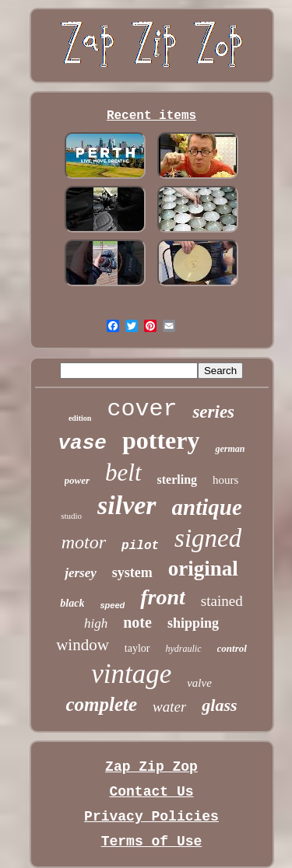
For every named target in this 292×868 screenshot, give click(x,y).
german (230, 449)
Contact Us (151, 792)
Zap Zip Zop (151, 767)
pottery (161, 440)
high (96, 623)
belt (123, 472)
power (77, 480)
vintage (131, 674)
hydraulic (184, 649)
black (72, 603)
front (163, 597)
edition (80, 418)
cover (142, 409)
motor (84, 542)
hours (225, 480)
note (137, 622)
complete (101, 704)
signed (208, 538)
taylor (137, 648)
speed (112, 605)
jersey (81, 573)
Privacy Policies (151, 817)
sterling (178, 479)
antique (207, 507)
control (232, 648)
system (132, 572)
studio (71, 516)
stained (222, 601)
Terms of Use (152, 842)
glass (219, 705)
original (203, 569)
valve (199, 683)
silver (127, 505)
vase (83, 443)
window (83, 645)
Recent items (151, 116)
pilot (140, 546)
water (169, 707)
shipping (193, 623)
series (213, 412)
